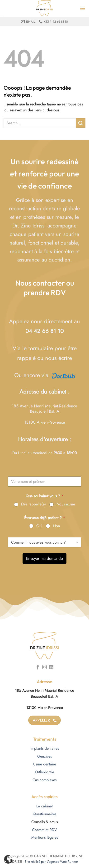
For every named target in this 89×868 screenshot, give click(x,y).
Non (56, 526)
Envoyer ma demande (44, 558)
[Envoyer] (81, 123)
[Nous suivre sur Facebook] (38, 668)
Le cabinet (44, 806)
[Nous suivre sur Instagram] (44, 668)
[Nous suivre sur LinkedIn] (51, 668)
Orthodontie (44, 772)
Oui (39, 526)
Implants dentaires (45, 748)
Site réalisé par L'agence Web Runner (51, 862)
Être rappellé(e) (33, 504)
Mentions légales (45, 837)
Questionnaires (44, 814)
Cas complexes (44, 780)
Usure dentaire (45, 764)
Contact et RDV (44, 830)
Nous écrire (66, 504)
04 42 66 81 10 (44, 331)
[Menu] (83, 8)
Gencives (44, 756)
